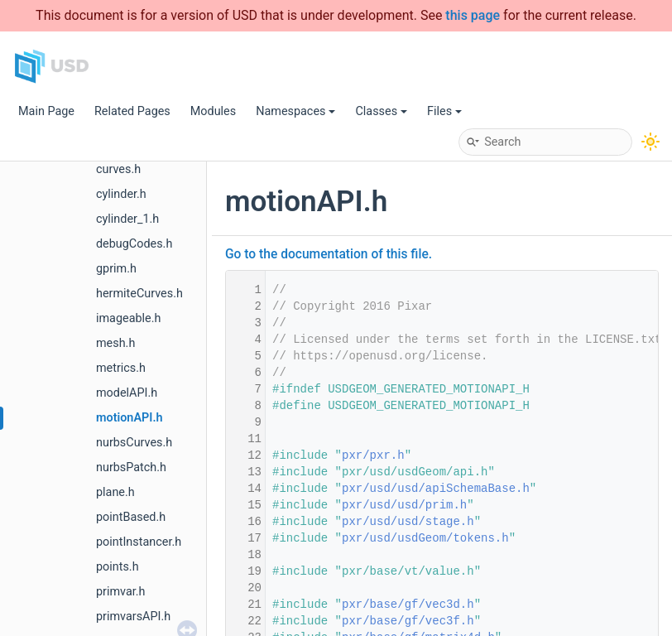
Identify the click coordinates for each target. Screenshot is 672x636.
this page (473, 15)
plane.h (115, 492)
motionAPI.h (130, 418)
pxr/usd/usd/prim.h (404, 505)
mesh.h (115, 343)
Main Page (46, 111)
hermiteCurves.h (139, 294)
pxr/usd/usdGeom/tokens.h (425, 538)
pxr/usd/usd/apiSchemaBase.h (436, 489)
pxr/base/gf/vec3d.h (408, 605)
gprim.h (116, 269)
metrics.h (121, 368)
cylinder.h (121, 194)
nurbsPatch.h (131, 467)
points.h (118, 567)
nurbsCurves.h (134, 443)
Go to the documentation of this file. (329, 254)
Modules (213, 111)
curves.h (118, 169)
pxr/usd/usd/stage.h (408, 522)
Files (444, 111)
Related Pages (132, 111)
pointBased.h (131, 517)
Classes (381, 111)
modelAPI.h (127, 393)
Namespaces (295, 111)
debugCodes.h (134, 244)
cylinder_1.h (127, 219)
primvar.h (121, 592)
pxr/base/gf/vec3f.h (408, 621)
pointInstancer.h (139, 542)
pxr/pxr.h (373, 455)
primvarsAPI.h (133, 617)
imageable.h (128, 318)
